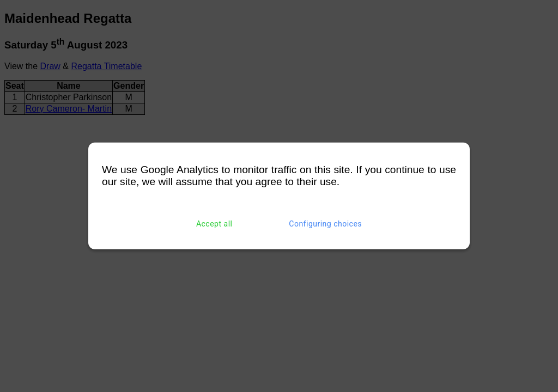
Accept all (214, 224)
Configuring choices (325, 224)
